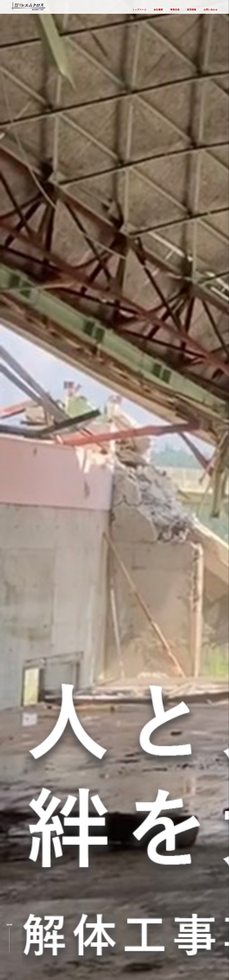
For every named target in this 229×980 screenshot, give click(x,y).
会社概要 (158, 10)
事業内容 (175, 10)
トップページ (139, 10)
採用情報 (192, 10)
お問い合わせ (211, 10)
